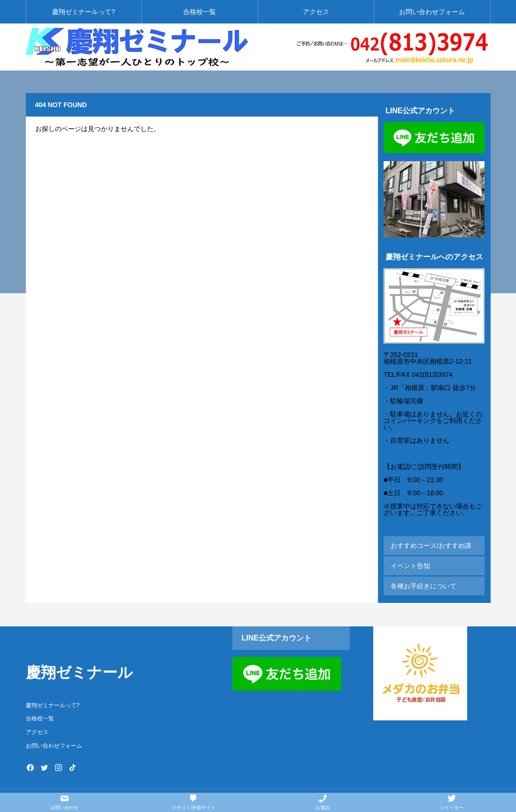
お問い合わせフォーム (432, 12)
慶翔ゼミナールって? (84, 12)
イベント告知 (410, 566)
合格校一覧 (200, 12)
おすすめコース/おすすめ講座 (431, 548)
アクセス (316, 12)
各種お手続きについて (424, 586)
